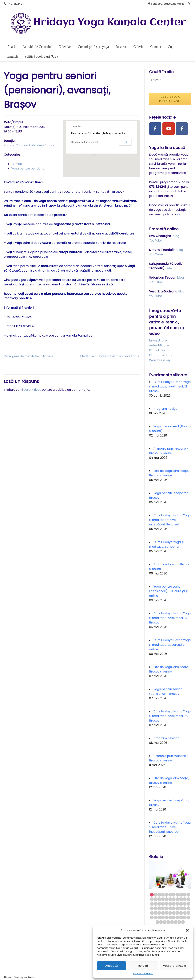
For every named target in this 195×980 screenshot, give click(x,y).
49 (167, 913)
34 (152, 908)
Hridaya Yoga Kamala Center (109, 23)
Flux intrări (157, 350)
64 (181, 917)
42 (181, 908)
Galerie (138, 47)
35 (155, 908)
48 (163, 913)
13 (155, 899)
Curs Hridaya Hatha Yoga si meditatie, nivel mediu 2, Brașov (170, 386)
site (169, 268)
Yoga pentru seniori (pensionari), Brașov (166, 691)
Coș (170, 47)
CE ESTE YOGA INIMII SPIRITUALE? (170, 99)
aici (180, 214)
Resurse (121, 47)
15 (163, 899)
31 (181, 904)
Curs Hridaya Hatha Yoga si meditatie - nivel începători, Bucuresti (170, 520)
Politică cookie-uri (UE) (41, 56)
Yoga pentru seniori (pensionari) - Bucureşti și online (168, 591)
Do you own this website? (85, 142)
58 (159, 917)
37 (163, 908)
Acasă (11, 47)
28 (170, 904)
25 (159, 904)
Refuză (143, 966)
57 (155, 917)
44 (188, 908)
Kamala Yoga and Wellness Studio (29, 145)
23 (152, 904)
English (12, 56)
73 (179, 922)
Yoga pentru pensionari (29, 168)
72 (176, 922)
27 (167, 904)
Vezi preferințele (175, 966)
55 (188, 913)
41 (177, 908)
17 (170, 899)
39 (170, 908)
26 (163, 904)
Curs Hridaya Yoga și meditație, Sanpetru (166, 544)
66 (188, 917)
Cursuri (17, 164)
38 (167, 908)
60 (167, 917)
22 (188, 899)
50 (170, 913)
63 (177, 917)
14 (159, 899)
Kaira (31, 977)
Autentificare (159, 345)
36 (159, 908)
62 (174, 917)
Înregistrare (158, 340)
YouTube (156, 240)
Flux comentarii (161, 355)
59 (163, 917)
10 (185, 895)
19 (177, 899)
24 (155, 904)
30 (177, 904)
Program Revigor (166, 409)
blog (176, 236)
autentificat (32, 390)
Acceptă (111, 966)
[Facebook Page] (155, 129)
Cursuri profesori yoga (93, 47)
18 (174, 899)
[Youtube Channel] (169, 129)
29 (174, 904)
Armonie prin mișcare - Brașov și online (169, 451)
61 (170, 917)
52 (177, 913)
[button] (187, 930)
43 (185, 908)
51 (174, 913)
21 (185, 899)
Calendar (65, 47)
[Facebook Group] (182, 129)
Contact (156, 47)
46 (155, 913)
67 (157, 922)
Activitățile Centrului (37, 47)
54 (185, 913)
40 (174, 908)
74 (183, 922)
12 (152, 899)
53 (181, 913)
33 (188, 904)
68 (161, 922)
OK (125, 142)
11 (188, 895)
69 (165, 922)
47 (159, 913)
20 (181, 899)
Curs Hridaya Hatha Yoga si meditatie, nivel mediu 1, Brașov (170, 618)
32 (185, 904)
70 (168, 922)
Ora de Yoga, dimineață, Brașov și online (169, 473)
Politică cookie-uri (143, 973)
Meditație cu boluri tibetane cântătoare (110, 356)
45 (152, 913)
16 (167, 899)
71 (172, 922)
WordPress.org (160, 360)
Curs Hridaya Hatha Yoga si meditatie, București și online (170, 645)
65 (185, 917)
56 (152, 917)
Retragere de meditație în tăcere (29, 356)
